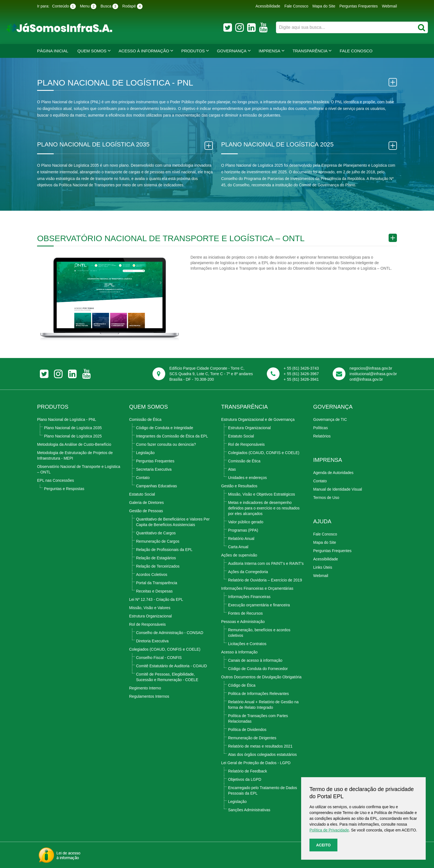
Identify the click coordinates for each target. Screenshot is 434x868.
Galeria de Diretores (147, 503)
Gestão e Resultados (239, 486)
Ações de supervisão (239, 555)
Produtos (193, 51)
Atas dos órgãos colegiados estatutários (262, 754)
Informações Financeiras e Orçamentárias (257, 588)
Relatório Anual (241, 539)
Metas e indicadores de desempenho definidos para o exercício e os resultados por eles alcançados (264, 508)
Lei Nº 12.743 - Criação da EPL (156, 599)
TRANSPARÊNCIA (245, 407)
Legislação (145, 453)
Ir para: (43, 6)
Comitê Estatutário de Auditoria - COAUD (172, 666)
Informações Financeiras (249, 597)
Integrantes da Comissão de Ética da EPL (172, 436)
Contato (143, 478)
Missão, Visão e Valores (150, 608)
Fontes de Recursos (245, 613)
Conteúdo (64, 6)
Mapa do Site (324, 6)
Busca (109, 6)
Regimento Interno (145, 688)
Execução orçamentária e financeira (259, 605)
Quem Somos (92, 51)
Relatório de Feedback (248, 771)
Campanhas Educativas (157, 486)
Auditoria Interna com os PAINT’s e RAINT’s (266, 563)
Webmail (389, 6)
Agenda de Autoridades (334, 473)
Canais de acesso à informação (255, 660)
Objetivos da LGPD (245, 779)
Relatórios (322, 436)
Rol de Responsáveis (148, 624)
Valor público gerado (246, 522)
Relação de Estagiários (156, 558)
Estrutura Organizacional (151, 616)
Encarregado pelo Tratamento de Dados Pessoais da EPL (263, 790)
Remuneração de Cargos (158, 541)
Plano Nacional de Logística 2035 (73, 428)
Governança (232, 51)
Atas (232, 469)
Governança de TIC (330, 419)
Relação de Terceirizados (158, 566)
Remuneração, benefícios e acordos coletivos (259, 633)
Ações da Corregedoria (248, 572)
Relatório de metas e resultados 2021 (260, 746)
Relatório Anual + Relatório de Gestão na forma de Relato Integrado (263, 705)
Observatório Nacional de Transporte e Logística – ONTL (79, 469)
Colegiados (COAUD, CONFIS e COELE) (165, 649)
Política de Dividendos (247, 730)
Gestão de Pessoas (146, 511)
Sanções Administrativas (249, 810)
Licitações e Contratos (247, 644)
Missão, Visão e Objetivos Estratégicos (262, 494)
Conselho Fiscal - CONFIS (159, 658)
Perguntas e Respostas (64, 489)
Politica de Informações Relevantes (258, 694)
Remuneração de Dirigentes (252, 738)
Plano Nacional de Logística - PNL (67, 419)
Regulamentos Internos (149, 696)
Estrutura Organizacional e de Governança (258, 419)
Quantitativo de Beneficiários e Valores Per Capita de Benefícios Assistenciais (173, 522)
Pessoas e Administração (243, 622)
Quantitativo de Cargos (156, 533)
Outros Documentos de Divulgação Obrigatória (261, 677)
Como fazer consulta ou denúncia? (166, 444)
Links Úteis (323, 567)
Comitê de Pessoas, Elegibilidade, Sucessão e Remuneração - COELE (167, 677)
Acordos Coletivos (152, 575)
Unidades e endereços (247, 478)
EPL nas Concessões (55, 480)
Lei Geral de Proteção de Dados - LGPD (256, 763)
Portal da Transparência (157, 583)
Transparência (310, 51)
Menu (88, 6)
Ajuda (322, 521)
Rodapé (133, 6)
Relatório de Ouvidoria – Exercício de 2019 (265, 580)
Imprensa (270, 51)
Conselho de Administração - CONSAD (170, 633)
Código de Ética (242, 685)
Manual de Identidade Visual (338, 489)
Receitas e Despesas (154, 591)
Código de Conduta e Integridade (165, 428)
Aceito (323, 845)
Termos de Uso (326, 498)
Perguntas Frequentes (359, 6)
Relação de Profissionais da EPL (164, 550)
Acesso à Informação (144, 51)
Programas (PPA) (243, 530)
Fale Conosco (296, 6)
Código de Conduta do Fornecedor (258, 669)
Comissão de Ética (145, 419)
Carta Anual (238, 547)
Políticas (321, 428)
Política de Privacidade (329, 830)
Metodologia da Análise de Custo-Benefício (74, 444)
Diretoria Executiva (153, 641)
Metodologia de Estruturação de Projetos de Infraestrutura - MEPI (75, 455)
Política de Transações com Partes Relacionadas (258, 718)
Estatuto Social (142, 494)
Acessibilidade (268, 6)
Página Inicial (53, 51)
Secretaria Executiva (154, 469)
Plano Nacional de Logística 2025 (73, 436)
